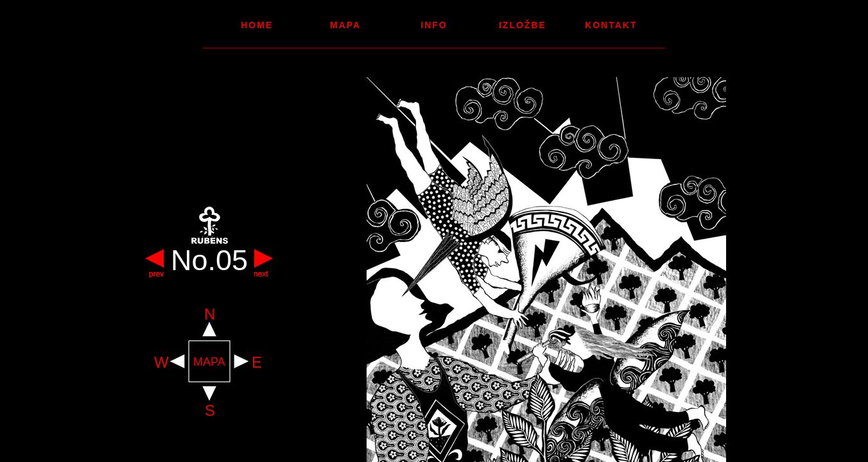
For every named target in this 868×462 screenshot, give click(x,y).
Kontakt (611, 25)
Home (257, 25)
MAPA (209, 362)
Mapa (345, 25)
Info (434, 25)
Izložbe (523, 25)
